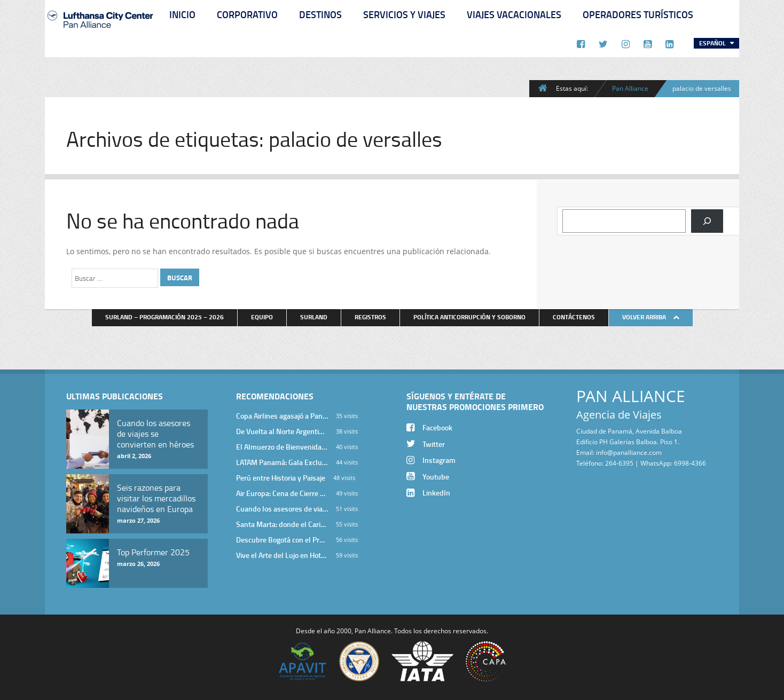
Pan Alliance (630, 88)
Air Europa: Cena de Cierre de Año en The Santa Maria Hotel (282, 493)
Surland (314, 317)
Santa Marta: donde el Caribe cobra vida (282, 524)
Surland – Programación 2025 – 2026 (164, 317)
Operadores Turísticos (638, 14)
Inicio (182, 14)
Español (713, 43)
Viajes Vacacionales (514, 14)
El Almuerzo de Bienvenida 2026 (282, 447)
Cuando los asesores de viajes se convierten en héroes (282, 509)
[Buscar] (707, 221)
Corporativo (247, 14)
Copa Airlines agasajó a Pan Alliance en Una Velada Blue (282, 416)
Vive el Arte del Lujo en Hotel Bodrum (282, 555)
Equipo (262, 317)
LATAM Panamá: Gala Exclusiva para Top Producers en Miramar (282, 462)
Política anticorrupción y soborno (469, 317)
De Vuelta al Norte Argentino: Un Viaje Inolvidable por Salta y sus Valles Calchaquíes (282, 431)
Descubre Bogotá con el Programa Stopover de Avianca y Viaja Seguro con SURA (282, 540)
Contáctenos (574, 317)
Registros (370, 317)
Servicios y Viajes (404, 14)
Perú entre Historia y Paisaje (281, 478)
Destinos (320, 14)
